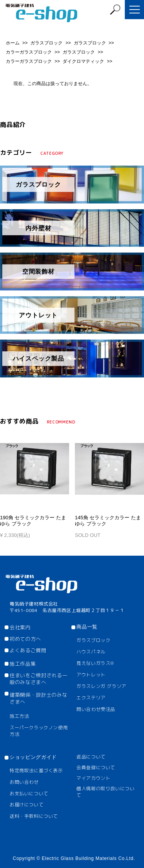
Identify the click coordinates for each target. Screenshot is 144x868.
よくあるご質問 (28, 650)
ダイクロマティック (84, 61)
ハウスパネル (91, 652)
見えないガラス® (95, 663)
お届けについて (26, 805)
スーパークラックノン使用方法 (39, 731)
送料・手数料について (34, 816)
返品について (91, 757)
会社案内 (20, 627)
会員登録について (96, 767)
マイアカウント (93, 778)
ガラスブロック (47, 43)
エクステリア (91, 698)
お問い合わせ (24, 782)
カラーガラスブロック (29, 52)
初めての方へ (25, 639)
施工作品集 (23, 664)
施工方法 (19, 716)
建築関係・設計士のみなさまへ (38, 698)
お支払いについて (29, 793)
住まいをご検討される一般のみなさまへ (38, 679)
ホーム (13, 43)
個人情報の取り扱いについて (105, 792)
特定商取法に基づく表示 (36, 770)
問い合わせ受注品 (96, 709)
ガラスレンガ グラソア (101, 686)
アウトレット (91, 675)
